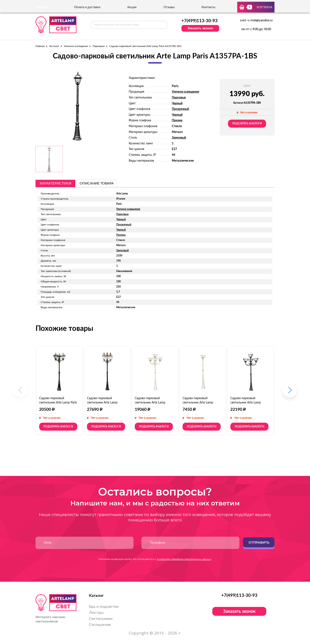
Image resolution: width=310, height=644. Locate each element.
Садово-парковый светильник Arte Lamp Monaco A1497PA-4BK (246, 403)
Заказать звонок (200, 28)
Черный (177, 103)
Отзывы (169, 7)
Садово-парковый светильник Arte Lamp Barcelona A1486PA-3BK (103, 403)
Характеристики (55, 183)
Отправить (259, 542)
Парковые (99, 46)
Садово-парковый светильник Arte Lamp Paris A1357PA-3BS (58, 403)
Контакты (208, 7)
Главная (40, 46)
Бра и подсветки (104, 607)
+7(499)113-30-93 (200, 21)
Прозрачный (180, 109)
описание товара (97, 183)
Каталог (54, 46)
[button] (290, 392)
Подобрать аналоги (247, 123)
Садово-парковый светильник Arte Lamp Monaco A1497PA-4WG (151, 403)
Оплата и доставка (87, 7)
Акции (132, 7)
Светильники (101, 619)
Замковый (179, 138)
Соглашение (100, 625)
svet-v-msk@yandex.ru (256, 20)
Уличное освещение (76, 46)
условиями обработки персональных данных (184, 559)
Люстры (96, 613)
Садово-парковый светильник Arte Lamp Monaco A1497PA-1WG (199, 403)
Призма (177, 120)
